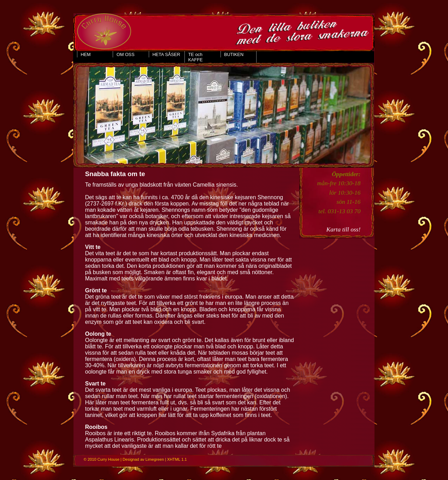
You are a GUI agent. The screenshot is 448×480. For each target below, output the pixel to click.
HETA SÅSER (166, 54)
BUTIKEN (234, 54)
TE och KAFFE (195, 57)
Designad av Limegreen (143, 459)
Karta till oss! (343, 229)
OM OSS (125, 54)
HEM (86, 54)
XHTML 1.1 (177, 459)
